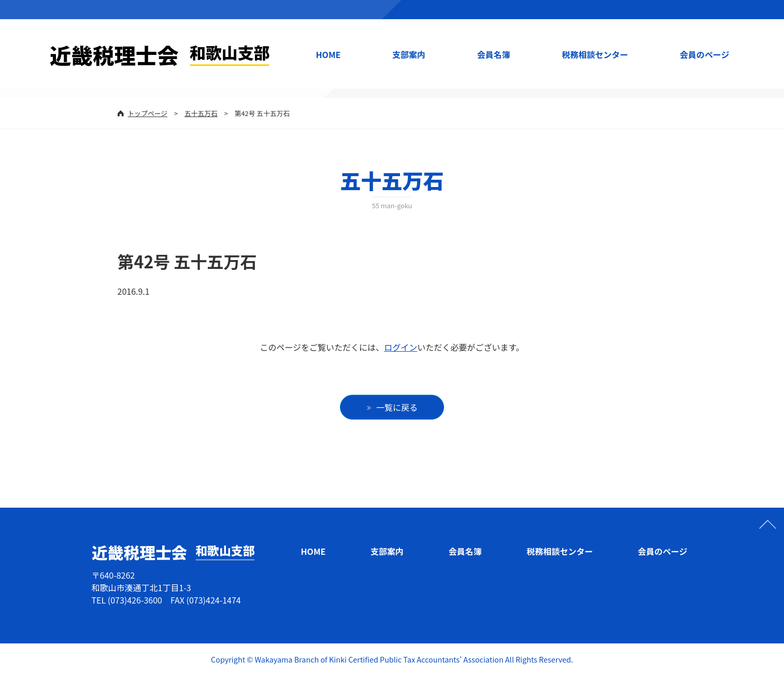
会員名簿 (494, 54)
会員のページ (705, 54)
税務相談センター (595, 54)
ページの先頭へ (767, 524)
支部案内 (409, 54)
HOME (329, 54)
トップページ (148, 113)
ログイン (401, 347)
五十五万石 (201, 113)
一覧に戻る (397, 407)
